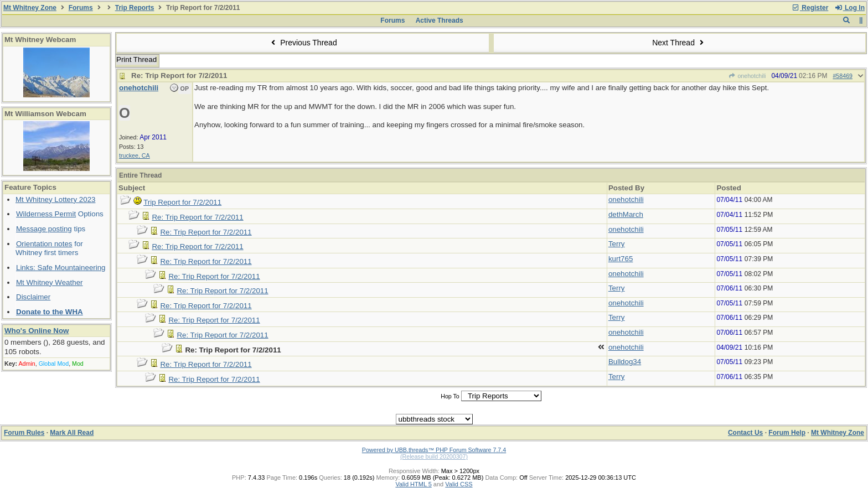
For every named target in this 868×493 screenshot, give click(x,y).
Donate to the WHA (50, 312)
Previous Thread (303, 43)
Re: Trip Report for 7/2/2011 (197, 217)
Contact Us (745, 433)
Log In (850, 8)
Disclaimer (33, 297)
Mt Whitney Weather (50, 282)
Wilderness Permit (46, 214)
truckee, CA (135, 155)
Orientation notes (44, 244)
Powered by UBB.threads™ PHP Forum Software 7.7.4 (434, 450)
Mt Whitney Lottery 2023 (55, 199)
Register (810, 8)
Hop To (450, 396)
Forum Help (787, 433)
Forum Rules (24, 433)
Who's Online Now (37, 331)
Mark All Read (72, 433)
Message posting (44, 229)
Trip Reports (135, 8)
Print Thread (136, 59)
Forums (81, 8)
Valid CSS (459, 484)
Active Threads (440, 20)
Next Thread (679, 43)
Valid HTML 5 (413, 484)
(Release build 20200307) (434, 456)
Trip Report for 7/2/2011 (182, 202)
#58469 (843, 76)
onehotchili (747, 76)
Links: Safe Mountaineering (61, 268)
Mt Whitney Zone (30, 8)
